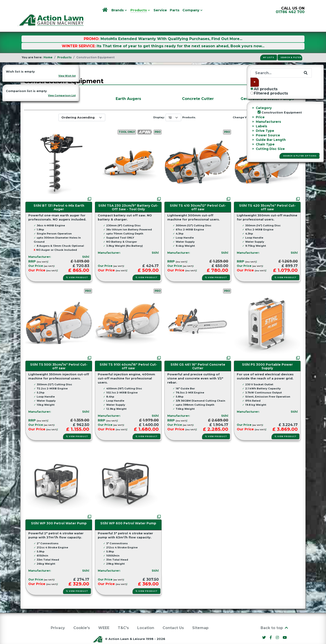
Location (146, 618)
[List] (274, 107)
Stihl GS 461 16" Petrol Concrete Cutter (198, 356)
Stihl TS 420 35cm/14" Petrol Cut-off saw (267, 197)
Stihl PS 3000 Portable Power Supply (267, 356)
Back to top (275, 618)
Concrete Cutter (198, 89)
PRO (158, 122)
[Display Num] (173, 107)
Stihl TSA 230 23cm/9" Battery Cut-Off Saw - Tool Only (128, 197)
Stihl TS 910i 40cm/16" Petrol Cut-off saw (128, 356)
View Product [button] (77, 267)
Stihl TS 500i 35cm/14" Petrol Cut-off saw (59, 356)
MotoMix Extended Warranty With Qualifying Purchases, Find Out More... (171, 29)
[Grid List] (266, 107)
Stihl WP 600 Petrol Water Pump (128, 513)
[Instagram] (278, 628)
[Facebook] (271, 628)
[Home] (105, 10)
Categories (40, 61)
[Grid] (257, 107)
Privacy (58, 618)
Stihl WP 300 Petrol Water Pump (59, 513)
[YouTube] (285, 628)
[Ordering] (82, 107)
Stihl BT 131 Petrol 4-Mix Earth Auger (59, 197)
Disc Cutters (59, 89)
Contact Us (173, 618)
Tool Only (127, 122)
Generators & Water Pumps (267, 89)
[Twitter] (265, 628)
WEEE (104, 618)
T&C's (123, 618)
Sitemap (200, 618)
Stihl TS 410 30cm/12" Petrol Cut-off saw (198, 197)
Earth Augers (128, 89)
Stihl (86, 247)
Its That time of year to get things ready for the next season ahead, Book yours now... (181, 36)
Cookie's (82, 618)
